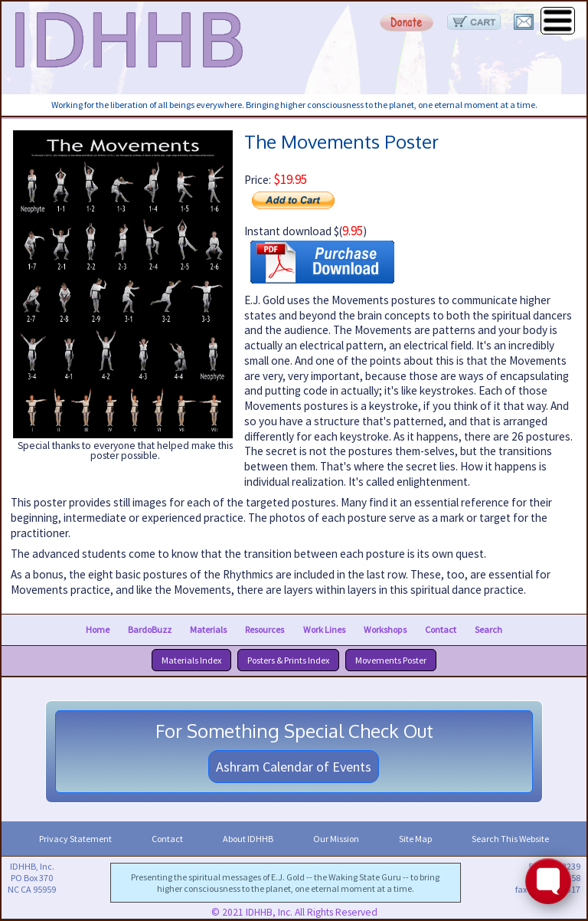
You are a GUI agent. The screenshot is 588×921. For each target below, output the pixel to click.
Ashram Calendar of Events (294, 767)
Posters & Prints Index (288, 660)
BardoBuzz (150, 629)
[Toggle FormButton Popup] (548, 881)
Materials (208, 629)
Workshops (385, 629)
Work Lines (324, 629)
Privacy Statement (75, 839)
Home (98, 629)
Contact (441, 629)
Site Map (415, 839)
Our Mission (336, 839)
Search (488, 629)
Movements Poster (391, 660)
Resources (265, 629)
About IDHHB (248, 839)
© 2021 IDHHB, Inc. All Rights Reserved (294, 912)
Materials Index (191, 660)
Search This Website (510, 839)
